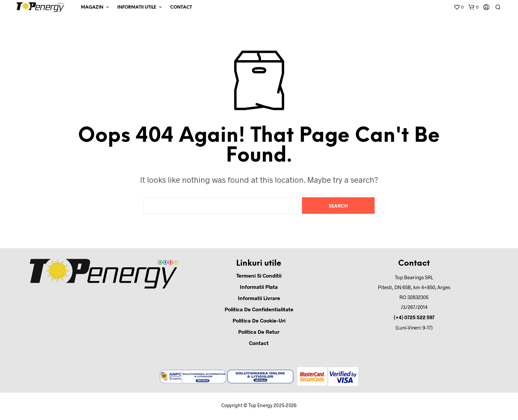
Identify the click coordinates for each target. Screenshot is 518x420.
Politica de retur (259, 332)
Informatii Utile (137, 7)
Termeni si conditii (259, 275)
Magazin (92, 7)
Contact (181, 7)
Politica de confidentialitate (259, 309)
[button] (459, 7)
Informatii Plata (259, 287)
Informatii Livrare (259, 298)
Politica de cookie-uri (259, 320)
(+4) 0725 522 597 (414, 317)
